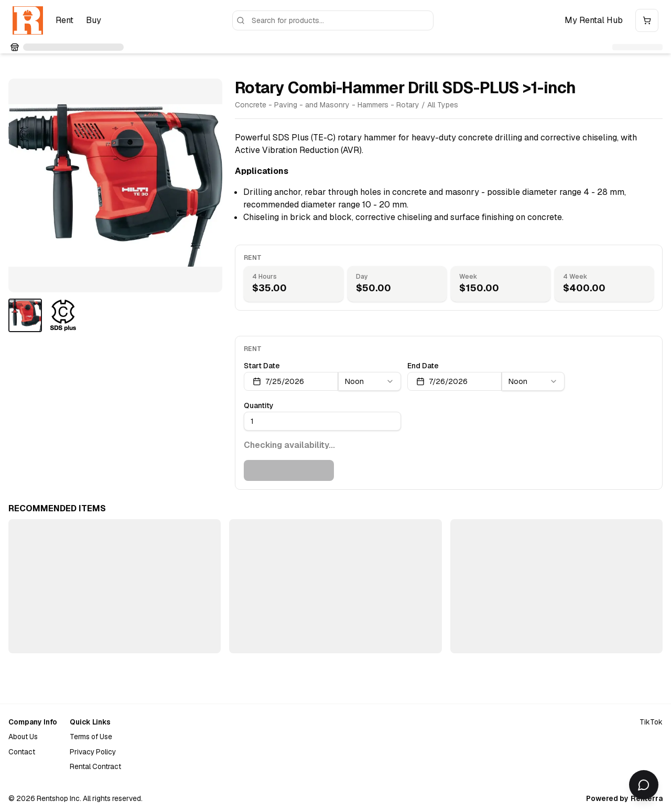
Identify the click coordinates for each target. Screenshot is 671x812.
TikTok (651, 722)
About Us (23, 737)
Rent (64, 20)
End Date (423, 366)
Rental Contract (95, 766)
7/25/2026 (278, 381)
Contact (22, 752)
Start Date (262, 366)
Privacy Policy (93, 752)
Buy (94, 20)
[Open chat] (644, 785)
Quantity (259, 405)
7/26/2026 (442, 381)
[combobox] (370, 381)
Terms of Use (91, 737)
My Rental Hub (594, 20)
